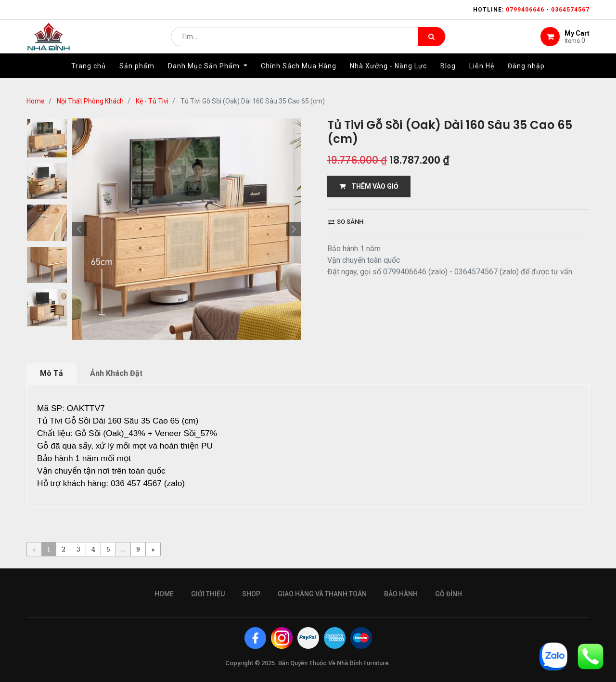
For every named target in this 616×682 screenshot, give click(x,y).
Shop (251, 594)
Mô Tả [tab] (51, 373)
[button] (79, 229)
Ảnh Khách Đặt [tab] (116, 373)
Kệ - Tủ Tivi (152, 101)
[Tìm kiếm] (431, 41)
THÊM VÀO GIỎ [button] (369, 186)
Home (36, 101)
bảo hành (401, 594)
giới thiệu (208, 594)
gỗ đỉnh (449, 594)
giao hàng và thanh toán (322, 594)
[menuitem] (89, 76)
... (123, 549)
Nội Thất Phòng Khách (90, 101)
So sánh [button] (346, 222)
